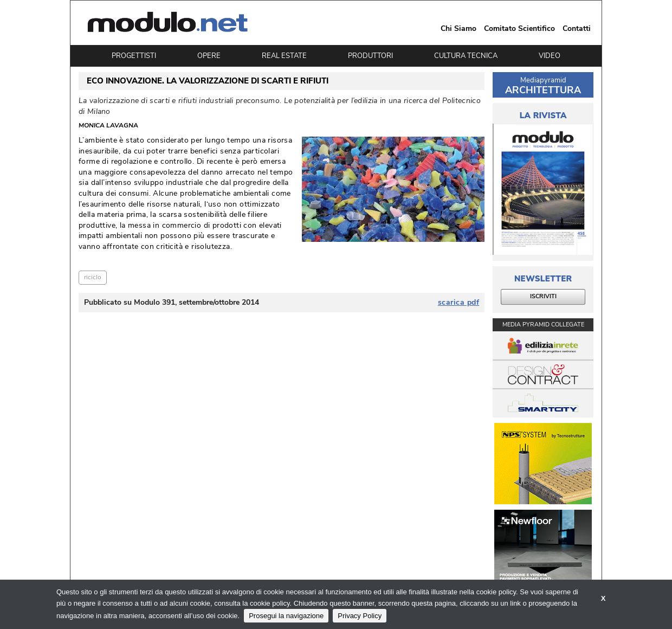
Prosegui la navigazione (286, 616)
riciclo (93, 277)
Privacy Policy (360, 616)
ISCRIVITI (543, 296)
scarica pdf (459, 303)
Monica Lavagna (108, 126)
